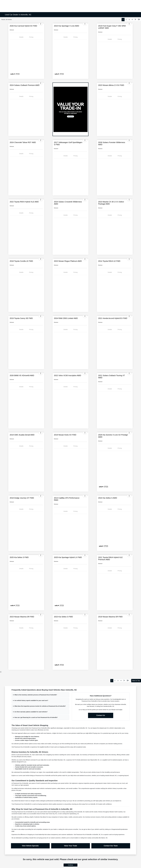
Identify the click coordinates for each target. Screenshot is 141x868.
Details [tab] (21, 37)
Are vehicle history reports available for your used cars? (31, 700)
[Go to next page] (135, 20)
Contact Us (101, 715)
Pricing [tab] (31, 37)
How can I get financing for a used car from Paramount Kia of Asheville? (36, 717)
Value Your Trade (70, 846)
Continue (70, 865)
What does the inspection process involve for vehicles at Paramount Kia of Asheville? (40, 706)
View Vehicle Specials (30, 846)
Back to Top (136, 681)
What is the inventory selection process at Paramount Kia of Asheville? (36, 695)
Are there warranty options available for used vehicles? (31, 712)
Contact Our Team (111, 846)
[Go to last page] (139, 20)
